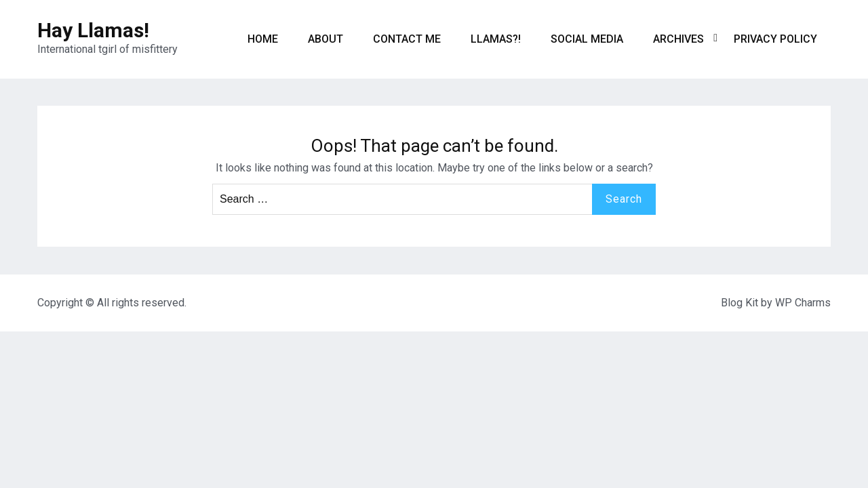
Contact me (407, 39)
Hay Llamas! (93, 30)
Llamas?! (496, 39)
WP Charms (803, 303)
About (325, 39)
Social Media (587, 39)
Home (263, 39)
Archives (678, 39)
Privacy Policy (775, 39)
